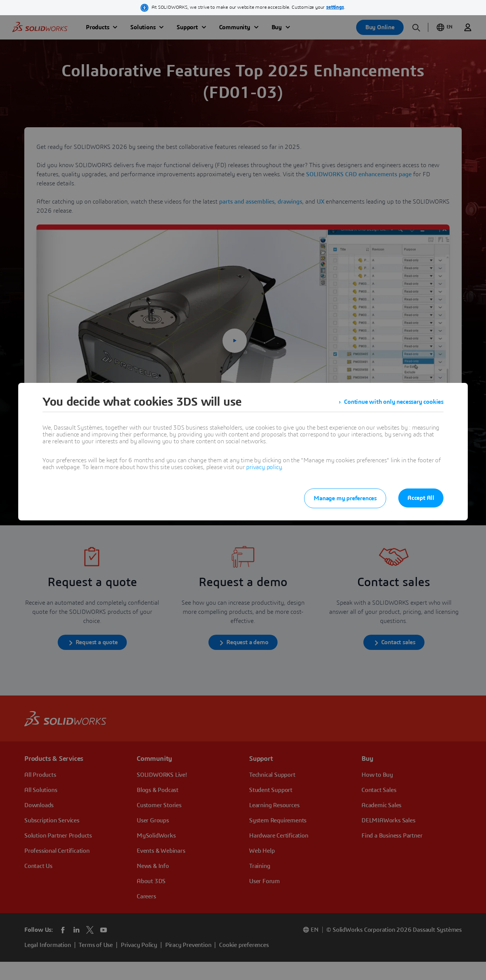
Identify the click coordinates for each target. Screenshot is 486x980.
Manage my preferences (345, 498)
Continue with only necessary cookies (394, 402)
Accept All (421, 498)
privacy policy (264, 467)
